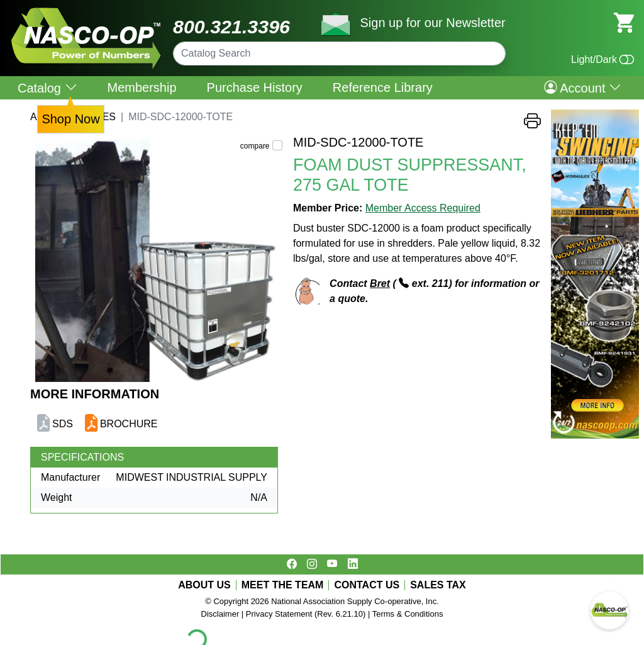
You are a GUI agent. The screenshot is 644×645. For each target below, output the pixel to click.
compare (255, 146)
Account (583, 87)
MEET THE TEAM (283, 585)
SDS (63, 424)
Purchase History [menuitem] (255, 87)
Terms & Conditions (408, 614)
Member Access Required (423, 208)
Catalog (47, 88)
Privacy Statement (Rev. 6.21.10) (306, 614)
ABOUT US (204, 585)
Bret (380, 283)
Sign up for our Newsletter (432, 23)
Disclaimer (220, 614)
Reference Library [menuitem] (383, 87)
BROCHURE (129, 424)
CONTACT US (367, 585)
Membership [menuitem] (142, 87)
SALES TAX (438, 585)
